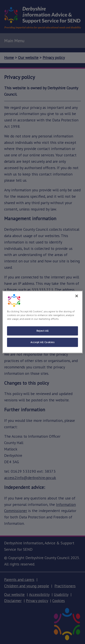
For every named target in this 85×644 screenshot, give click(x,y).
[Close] (77, 296)
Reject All (42, 331)
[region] (43, 322)
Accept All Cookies (42, 342)
